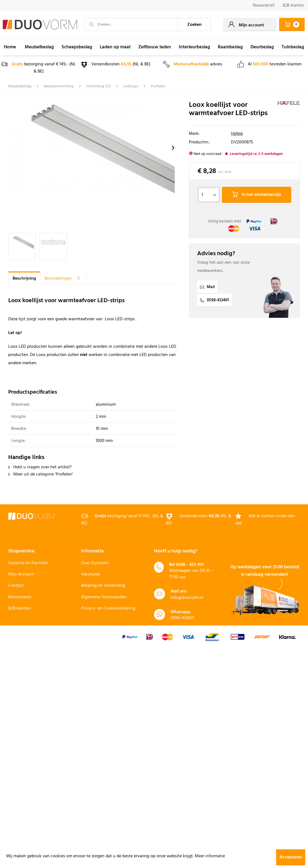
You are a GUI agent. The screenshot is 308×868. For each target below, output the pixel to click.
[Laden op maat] (115, 47)
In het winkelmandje (256, 195)
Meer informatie (210, 856)
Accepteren (291, 857)
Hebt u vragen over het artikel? (40, 467)
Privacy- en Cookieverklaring (108, 608)
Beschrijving (24, 279)
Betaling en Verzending (103, 586)
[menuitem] (264, 6)
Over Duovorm (95, 563)
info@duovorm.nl (187, 598)
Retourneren (20, 597)
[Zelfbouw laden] (155, 47)
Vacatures (91, 574)
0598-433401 (214, 300)
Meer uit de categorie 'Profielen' (41, 474)
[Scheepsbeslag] (77, 47)
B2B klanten (293, 5)
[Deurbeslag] (262, 47)
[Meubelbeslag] (39, 47)
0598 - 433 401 (190, 565)
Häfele (237, 134)
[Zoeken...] (131, 24)
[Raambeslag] (230, 47)
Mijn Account (21, 574)
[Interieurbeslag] (194, 47)
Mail (207, 287)
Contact (16, 586)
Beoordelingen (63, 279)
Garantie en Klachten (28, 563)
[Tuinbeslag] (293, 47)
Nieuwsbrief (264, 5)
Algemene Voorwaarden (104, 597)
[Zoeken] (194, 24)
